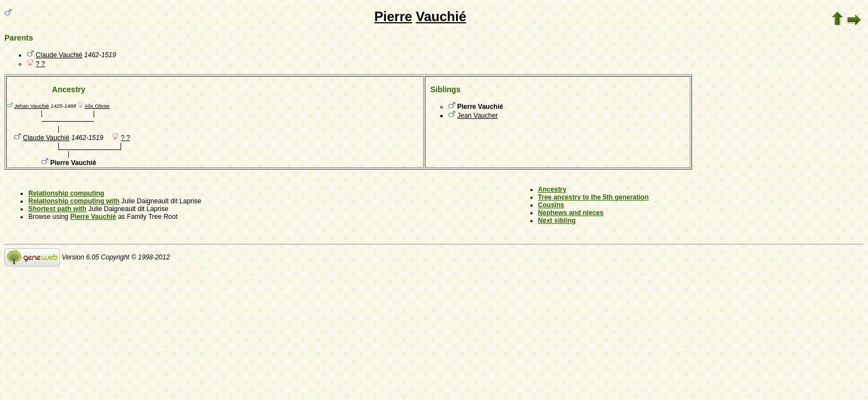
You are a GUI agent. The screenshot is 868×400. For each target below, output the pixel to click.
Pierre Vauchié (93, 217)
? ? (40, 64)
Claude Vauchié (59, 55)
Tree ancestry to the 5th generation (593, 197)
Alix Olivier (97, 106)
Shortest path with (57, 209)
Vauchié (441, 16)
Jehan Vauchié (32, 106)
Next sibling (557, 221)
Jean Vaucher (477, 116)
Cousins (551, 205)
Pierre (393, 16)
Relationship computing (66, 193)
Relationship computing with (74, 201)
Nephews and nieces (571, 213)
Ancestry (552, 189)
